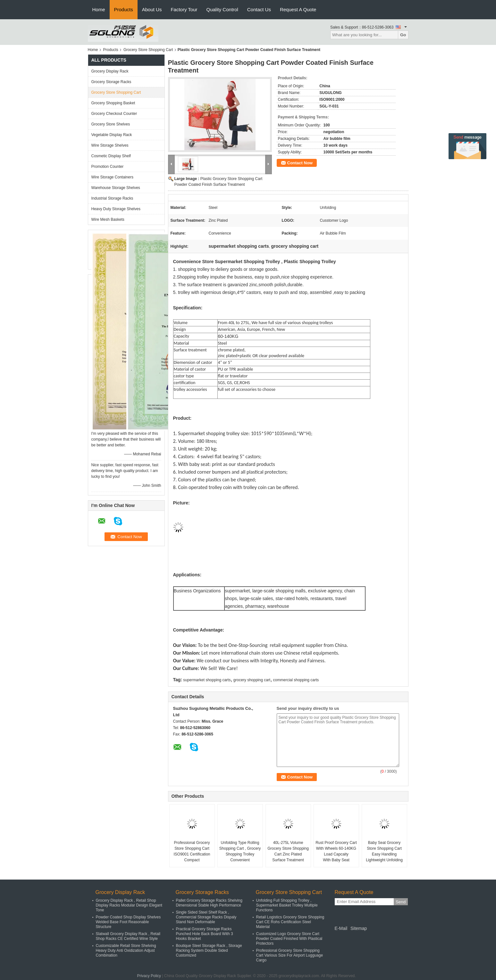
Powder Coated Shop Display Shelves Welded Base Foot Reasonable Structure (128, 922)
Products (124, 9)
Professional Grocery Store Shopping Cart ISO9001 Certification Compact (192, 851)
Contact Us (259, 9)
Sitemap (359, 928)
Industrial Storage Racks (112, 198)
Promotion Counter (108, 167)
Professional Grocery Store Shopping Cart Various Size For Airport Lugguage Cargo (290, 955)
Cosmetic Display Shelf (111, 156)
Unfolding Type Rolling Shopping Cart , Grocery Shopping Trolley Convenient (240, 851)
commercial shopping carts (296, 680)
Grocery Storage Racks (111, 82)
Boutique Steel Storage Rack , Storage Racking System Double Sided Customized (209, 950)
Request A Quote (298, 9)
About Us (152, 9)
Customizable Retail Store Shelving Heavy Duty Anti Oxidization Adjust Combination (126, 950)
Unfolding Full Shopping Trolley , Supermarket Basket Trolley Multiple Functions (287, 905)
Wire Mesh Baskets (108, 219)
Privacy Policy (149, 976)
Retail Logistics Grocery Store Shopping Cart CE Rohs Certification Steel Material (290, 922)
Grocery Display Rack (110, 71)
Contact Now (300, 163)
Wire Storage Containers (112, 177)
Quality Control (222, 9)
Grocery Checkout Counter (114, 114)
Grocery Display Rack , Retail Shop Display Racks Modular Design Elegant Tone (129, 905)
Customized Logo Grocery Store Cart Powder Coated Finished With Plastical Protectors (289, 939)
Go (403, 35)
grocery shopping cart (252, 680)
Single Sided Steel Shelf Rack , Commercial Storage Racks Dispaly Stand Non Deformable (206, 917)
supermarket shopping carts (207, 680)
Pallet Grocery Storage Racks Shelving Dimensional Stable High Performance (209, 903)
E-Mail (341, 928)
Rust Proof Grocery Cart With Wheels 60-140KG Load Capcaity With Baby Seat (336, 851)
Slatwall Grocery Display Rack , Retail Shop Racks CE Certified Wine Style (128, 936)
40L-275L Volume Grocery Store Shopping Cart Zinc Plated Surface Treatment (288, 851)
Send (401, 902)
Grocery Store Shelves (111, 124)
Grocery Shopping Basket (113, 103)
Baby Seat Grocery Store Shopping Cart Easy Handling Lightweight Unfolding (384, 851)
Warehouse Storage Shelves (116, 188)
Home (99, 9)
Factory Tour (184, 9)
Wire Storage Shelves (110, 145)
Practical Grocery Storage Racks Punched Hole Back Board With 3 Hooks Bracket (205, 934)
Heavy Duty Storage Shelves (116, 209)
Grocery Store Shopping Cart (148, 50)
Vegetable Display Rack (112, 135)
